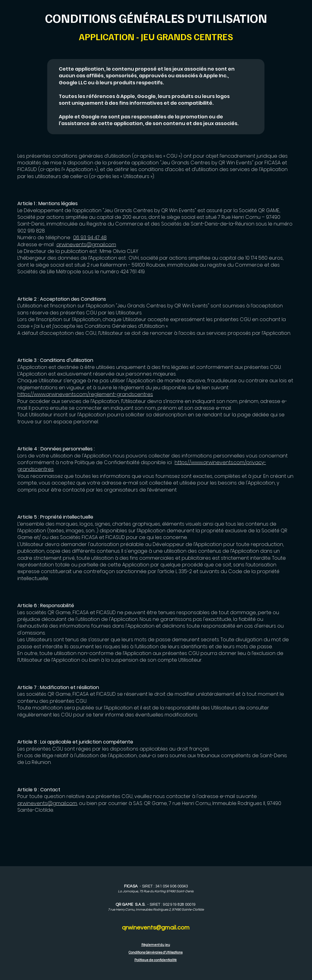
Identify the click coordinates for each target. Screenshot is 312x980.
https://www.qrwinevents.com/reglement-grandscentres (85, 394)
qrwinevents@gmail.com (86, 245)
